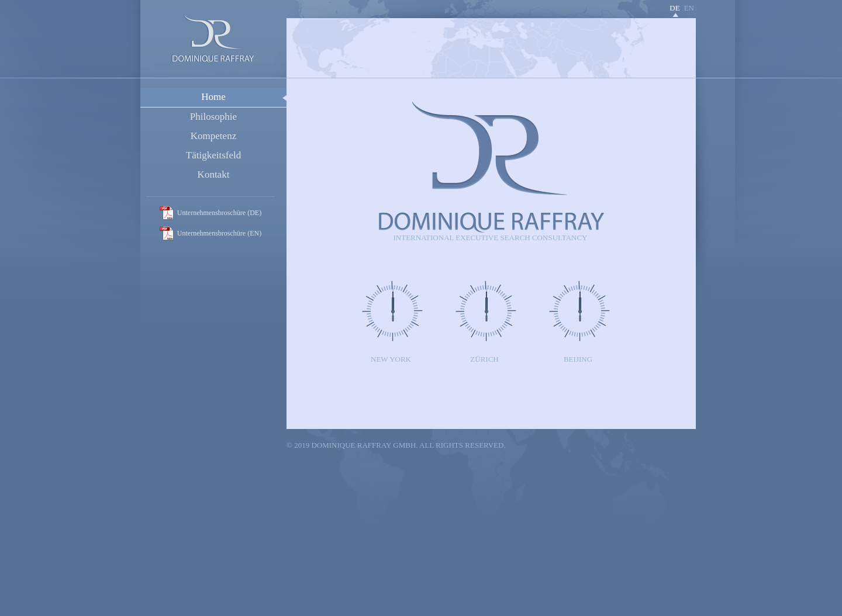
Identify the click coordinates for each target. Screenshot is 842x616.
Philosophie (213, 117)
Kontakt (214, 174)
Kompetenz (213, 136)
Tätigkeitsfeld (213, 155)
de (674, 8)
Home (213, 97)
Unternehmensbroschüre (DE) (219, 213)
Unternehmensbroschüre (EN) (219, 233)
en (689, 8)
